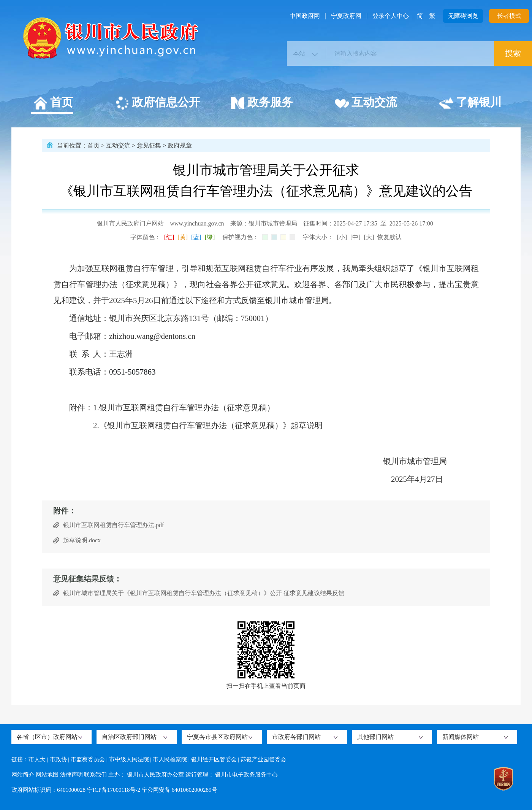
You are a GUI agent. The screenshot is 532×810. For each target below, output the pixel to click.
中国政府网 (305, 16)
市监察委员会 (88, 759)
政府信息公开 (158, 103)
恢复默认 (389, 237)
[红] (169, 237)
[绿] (210, 237)
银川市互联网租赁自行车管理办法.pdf (113, 525)
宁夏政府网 (346, 16)
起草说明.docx (82, 540)
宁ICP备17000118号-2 (114, 790)
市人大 (37, 759)
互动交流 (366, 103)
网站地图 (47, 775)
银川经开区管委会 (214, 759)
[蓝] (196, 237)
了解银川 (470, 103)
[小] (342, 237)
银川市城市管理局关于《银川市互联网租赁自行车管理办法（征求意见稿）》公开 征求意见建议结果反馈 (204, 593)
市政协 (58, 759)
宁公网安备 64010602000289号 (180, 790)
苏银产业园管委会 (263, 759)
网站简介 (23, 775)
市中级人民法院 (129, 759)
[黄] (183, 237)
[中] (355, 237)
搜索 (513, 53)
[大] (369, 237)
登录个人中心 (391, 16)
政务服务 (262, 103)
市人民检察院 (170, 759)
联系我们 (95, 775)
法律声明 (71, 775)
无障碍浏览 (463, 16)
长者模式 (509, 16)
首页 (53, 103)
